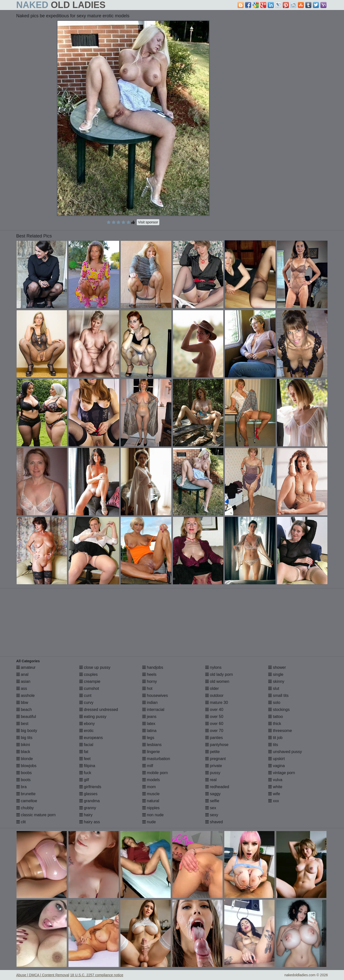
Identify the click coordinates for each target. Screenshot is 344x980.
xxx (273, 801)
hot (147, 688)
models (151, 780)
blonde (25, 759)
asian (23, 681)
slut (274, 688)
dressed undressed (99, 710)
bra (22, 787)
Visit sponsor (148, 222)
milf (148, 766)
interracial (153, 710)
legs (148, 738)
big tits (24, 738)
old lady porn (219, 674)
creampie (90, 681)
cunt (85, 696)
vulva (275, 780)
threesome (280, 731)
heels (149, 674)
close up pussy (95, 667)
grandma (90, 801)
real (211, 780)
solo (274, 703)
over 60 (214, 724)
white (275, 787)
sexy (212, 815)
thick (275, 724)
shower (277, 667)
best (22, 724)
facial (86, 745)
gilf (84, 780)
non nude (153, 815)
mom (149, 787)
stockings (279, 710)
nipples (151, 808)
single (276, 674)
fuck (85, 773)
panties (214, 738)
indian (150, 703)
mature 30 (217, 703)
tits (273, 745)
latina (149, 731)
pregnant (216, 759)
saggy (213, 794)
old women (217, 681)
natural (151, 801)
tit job (275, 738)
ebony (87, 724)
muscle (151, 794)
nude (149, 822)
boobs (24, 773)
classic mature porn (36, 815)
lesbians (152, 745)
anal (22, 674)
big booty (27, 731)
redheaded (217, 787)
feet (85, 759)
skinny (276, 681)
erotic (87, 731)
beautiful (26, 717)
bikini (23, 745)
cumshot (89, 688)
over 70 (214, 731)
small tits (278, 696)
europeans (91, 738)
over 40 (214, 710)
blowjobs (26, 766)
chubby (25, 808)
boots (24, 780)
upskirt (277, 759)
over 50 (214, 717)
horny (150, 681)
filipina (87, 766)
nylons (213, 667)
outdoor (214, 696)
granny (88, 808)
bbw (22, 703)
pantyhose (217, 745)
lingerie (151, 752)
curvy (86, 703)
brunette (26, 794)
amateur (26, 667)
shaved (214, 822)
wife (274, 794)
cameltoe (27, 801)
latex (149, 724)
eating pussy (93, 717)
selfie (212, 801)
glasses (88, 794)
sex (211, 808)
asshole (26, 696)
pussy (213, 773)
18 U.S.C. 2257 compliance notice (97, 975)
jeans (149, 717)
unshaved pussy (285, 752)
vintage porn (282, 773)
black (23, 752)
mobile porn (155, 773)
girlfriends (90, 787)
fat (84, 752)
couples (89, 674)
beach (24, 710)
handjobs (153, 667)
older (212, 688)
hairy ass (90, 822)
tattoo (276, 717)
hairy (86, 815)
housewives (155, 696)
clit (21, 822)
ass (22, 688)
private (214, 766)
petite (213, 752)
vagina (277, 766)
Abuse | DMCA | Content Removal (43, 975)
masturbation (156, 759)
